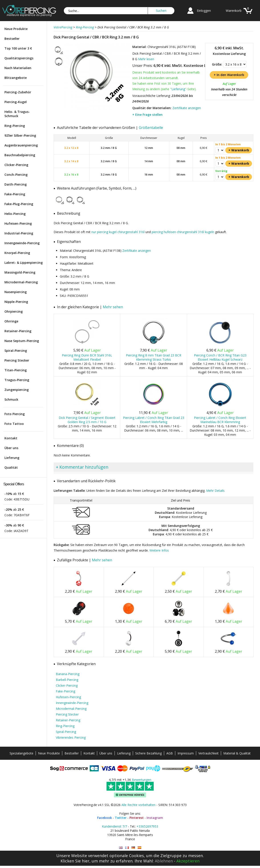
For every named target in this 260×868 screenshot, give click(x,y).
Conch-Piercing (16, 175)
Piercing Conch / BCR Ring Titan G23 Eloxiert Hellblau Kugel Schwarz (220, 357)
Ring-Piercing (15, 126)
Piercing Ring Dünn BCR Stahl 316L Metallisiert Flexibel (87, 357)
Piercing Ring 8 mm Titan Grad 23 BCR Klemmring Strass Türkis (154, 357)
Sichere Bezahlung (148, 753)
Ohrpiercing (14, 311)
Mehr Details (215, 491)
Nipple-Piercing (16, 302)
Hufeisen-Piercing (18, 223)
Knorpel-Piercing (17, 253)
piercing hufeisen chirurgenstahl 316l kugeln (183, 232)
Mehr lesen (146, 59)
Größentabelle (151, 128)
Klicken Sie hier (75, 861)
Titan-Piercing (16, 370)
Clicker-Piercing (16, 165)
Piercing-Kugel (16, 102)
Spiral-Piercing (16, 351)
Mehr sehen (113, 307)
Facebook (105, 818)
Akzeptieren (188, 861)
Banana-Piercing (68, 674)
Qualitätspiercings (19, 58)
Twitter (121, 818)
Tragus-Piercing (17, 380)
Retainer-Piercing (18, 331)
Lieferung (12, 458)
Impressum (186, 753)
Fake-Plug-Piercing (19, 204)
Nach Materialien (18, 68)
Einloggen (204, 11)
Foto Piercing (15, 414)
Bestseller (12, 39)
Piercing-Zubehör (18, 92)
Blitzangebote (16, 78)
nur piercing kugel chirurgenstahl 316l (118, 232)
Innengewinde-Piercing (22, 243)
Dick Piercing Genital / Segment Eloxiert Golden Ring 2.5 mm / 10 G (87, 420)
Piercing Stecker (17, 360)
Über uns (11, 448)
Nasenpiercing (16, 292)
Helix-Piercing (15, 214)
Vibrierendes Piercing (71, 737)
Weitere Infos (159, 550)
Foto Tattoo (14, 424)
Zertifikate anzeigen (187, 108)
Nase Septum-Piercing (22, 341)
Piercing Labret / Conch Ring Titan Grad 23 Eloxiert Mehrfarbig (154, 420)
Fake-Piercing (15, 194)
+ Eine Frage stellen (147, 115)
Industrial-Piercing (19, 233)
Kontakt (11, 438)
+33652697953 (147, 826)
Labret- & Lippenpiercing (24, 263)
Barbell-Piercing (67, 680)
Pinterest (137, 818)
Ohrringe (11, 321)
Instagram (155, 818)
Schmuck (11, 399)
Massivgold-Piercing (20, 272)
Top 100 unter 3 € (18, 48)
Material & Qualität (237, 753)
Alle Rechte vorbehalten (138, 805)
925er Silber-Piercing (20, 135)
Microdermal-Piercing (21, 282)
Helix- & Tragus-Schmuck (17, 114)
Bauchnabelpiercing (20, 155)
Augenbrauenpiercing (21, 145)
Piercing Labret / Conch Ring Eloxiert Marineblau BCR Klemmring (220, 420)
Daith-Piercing (16, 184)
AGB (170, 753)
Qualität (11, 467)
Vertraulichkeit (209, 753)
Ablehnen (164, 861)
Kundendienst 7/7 (114, 826)
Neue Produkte (16, 29)
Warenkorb (234, 11)
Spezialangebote (21, 753)
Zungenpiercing (17, 390)
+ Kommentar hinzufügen (82, 467)
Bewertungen (142, 780)
